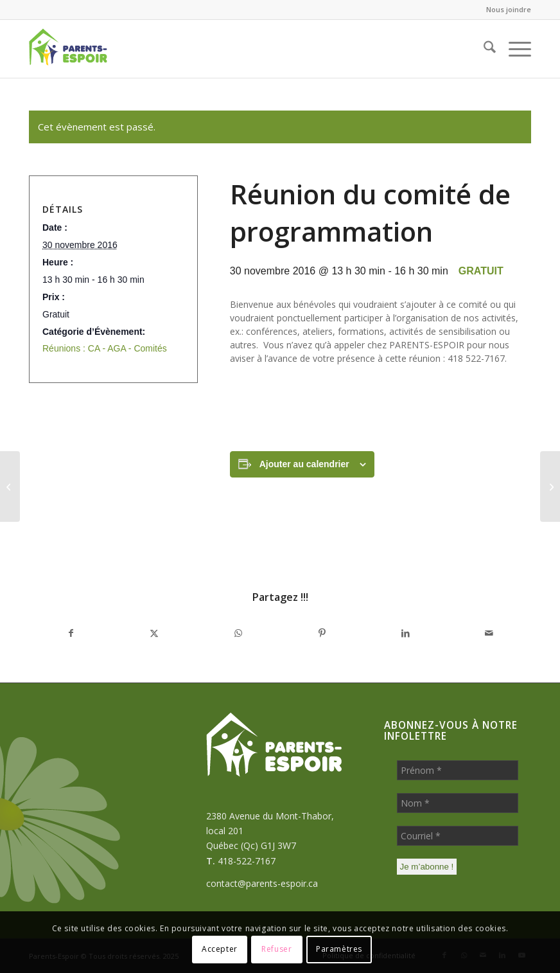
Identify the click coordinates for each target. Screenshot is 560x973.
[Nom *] (458, 803)
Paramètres (339, 949)
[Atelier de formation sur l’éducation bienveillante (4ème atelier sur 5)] (550, 486)
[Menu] (513, 49)
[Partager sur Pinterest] (322, 633)
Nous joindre (509, 9)
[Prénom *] (458, 770)
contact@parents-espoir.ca (262, 883)
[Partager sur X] (154, 633)
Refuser (276, 949)
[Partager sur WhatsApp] (238, 633)
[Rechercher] (483, 49)
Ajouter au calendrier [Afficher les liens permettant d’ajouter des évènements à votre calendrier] (304, 464)
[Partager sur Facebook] (71, 633)
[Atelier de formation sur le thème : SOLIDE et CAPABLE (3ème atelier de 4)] (10, 486)
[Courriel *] (458, 836)
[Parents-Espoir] (90, 49)
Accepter (220, 949)
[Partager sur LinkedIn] (405, 633)
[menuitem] (505, 10)
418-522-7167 (247, 861)
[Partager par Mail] (489, 633)
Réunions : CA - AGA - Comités (105, 348)
